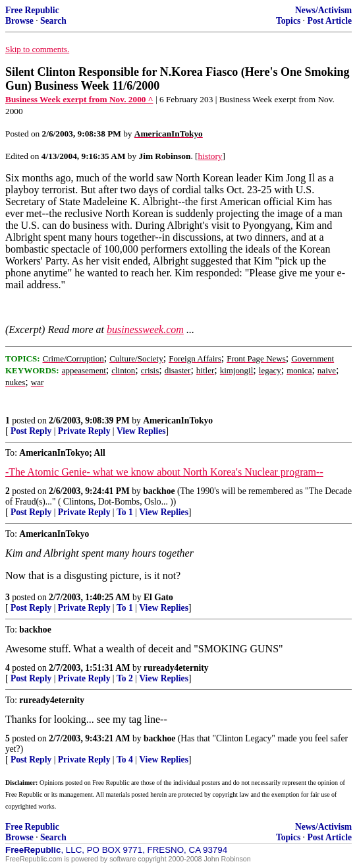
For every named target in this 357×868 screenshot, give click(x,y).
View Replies (141, 431)
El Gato (158, 597)
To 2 (125, 678)
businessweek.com (145, 329)
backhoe (159, 491)
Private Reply (84, 431)
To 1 (125, 512)
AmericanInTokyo (178, 420)
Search (53, 21)
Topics (288, 21)
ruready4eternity (176, 668)
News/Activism (323, 10)
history (210, 156)
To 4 (125, 759)
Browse (19, 21)
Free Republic (32, 10)
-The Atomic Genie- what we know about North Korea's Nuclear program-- (164, 472)
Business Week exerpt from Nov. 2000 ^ (79, 99)
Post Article (329, 21)
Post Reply (31, 431)
